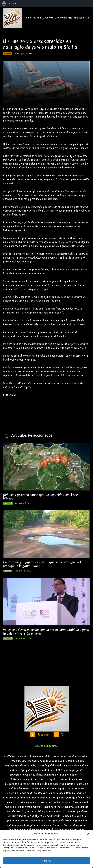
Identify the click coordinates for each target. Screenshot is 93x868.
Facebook (44, 735)
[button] (88, 834)
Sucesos (8, 54)
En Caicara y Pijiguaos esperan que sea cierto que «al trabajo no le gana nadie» (42, 564)
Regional (8, 571)
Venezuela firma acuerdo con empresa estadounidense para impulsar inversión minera (46, 632)
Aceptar (47, 861)
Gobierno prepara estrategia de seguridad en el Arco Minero (41, 497)
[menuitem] (4, 4)
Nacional (8, 503)
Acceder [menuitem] (13, 4)
